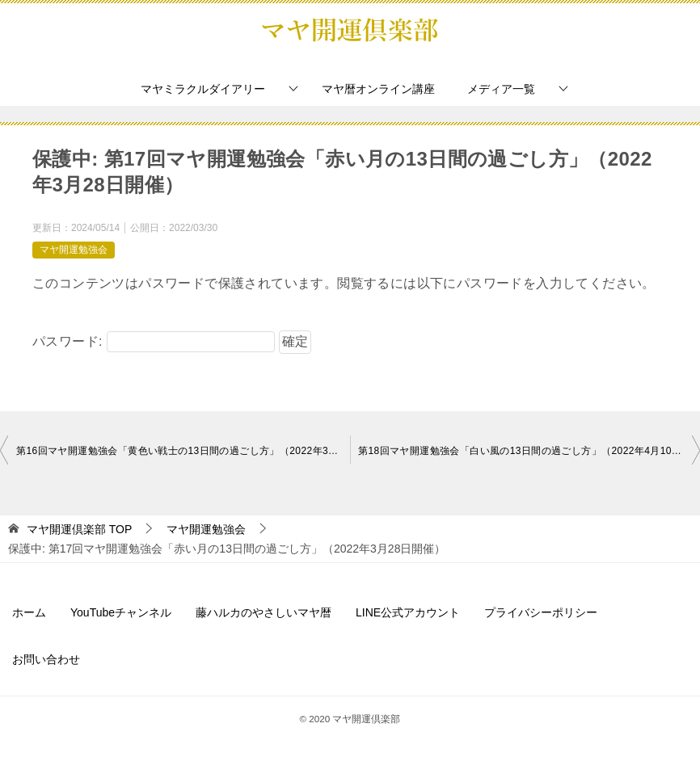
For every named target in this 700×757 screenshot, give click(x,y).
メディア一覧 (501, 89)
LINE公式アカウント (408, 612)
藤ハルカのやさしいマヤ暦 (264, 612)
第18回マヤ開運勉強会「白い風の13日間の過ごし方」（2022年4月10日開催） (529, 451)
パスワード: (154, 341)
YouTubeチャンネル (121, 612)
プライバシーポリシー (541, 612)
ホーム (29, 612)
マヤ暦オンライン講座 (378, 89)
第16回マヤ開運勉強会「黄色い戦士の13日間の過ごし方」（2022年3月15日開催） (183, 451)
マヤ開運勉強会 (74, 250)
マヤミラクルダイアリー (203, 89)
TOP (79, 529)
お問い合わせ (46, 659)
